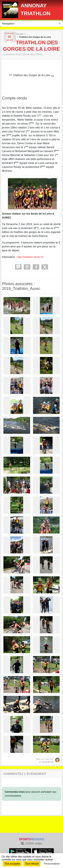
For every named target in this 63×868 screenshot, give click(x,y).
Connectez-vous (15, 792)
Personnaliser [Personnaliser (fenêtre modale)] (52, 864)
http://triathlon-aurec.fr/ (30, 257)
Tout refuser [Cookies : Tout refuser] (32, 864)
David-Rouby (48, 762)
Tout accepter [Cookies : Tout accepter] (12, 864)
